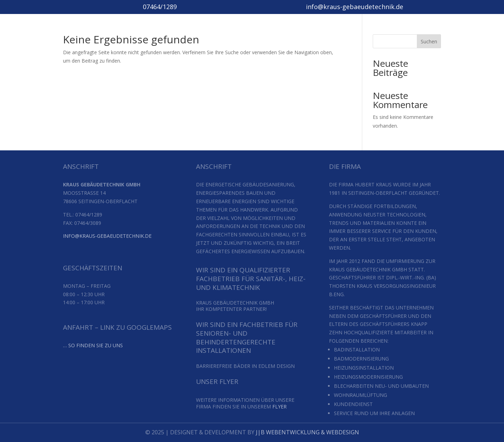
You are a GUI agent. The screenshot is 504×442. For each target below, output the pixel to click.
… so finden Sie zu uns (93, 345)
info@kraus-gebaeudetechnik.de (107, 236)
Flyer (279, 407)
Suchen (429, 41)
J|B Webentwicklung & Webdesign (307, 432)
